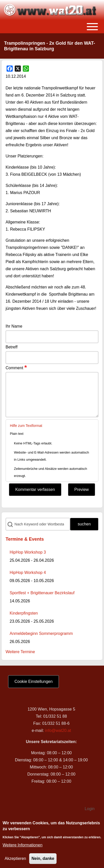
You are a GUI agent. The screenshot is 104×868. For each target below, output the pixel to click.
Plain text (17, 434)
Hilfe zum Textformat (26, 426)
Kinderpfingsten (24, 613)
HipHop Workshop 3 (28, 552)
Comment (14, 368)
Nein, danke (43, 858)
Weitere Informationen (22, 845)
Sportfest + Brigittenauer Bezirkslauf (42, 593)
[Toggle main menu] (52, 27)
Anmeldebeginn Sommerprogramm (41, 633)
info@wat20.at (58, 730)
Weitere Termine (20, 652)
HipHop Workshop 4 (28, 573)
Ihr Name (14, 326)
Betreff (12, 347)
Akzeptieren (15, 858)
